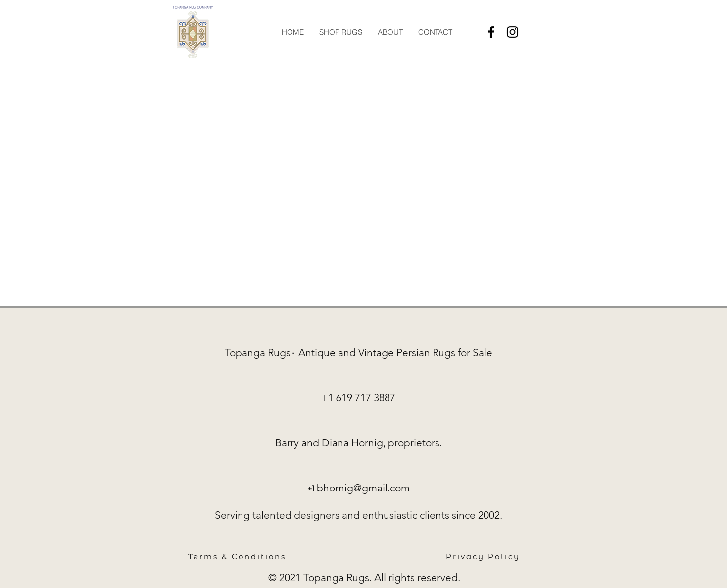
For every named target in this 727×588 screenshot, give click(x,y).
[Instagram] (512, 32)
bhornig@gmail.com (363, 488)
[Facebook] (491, 32)
